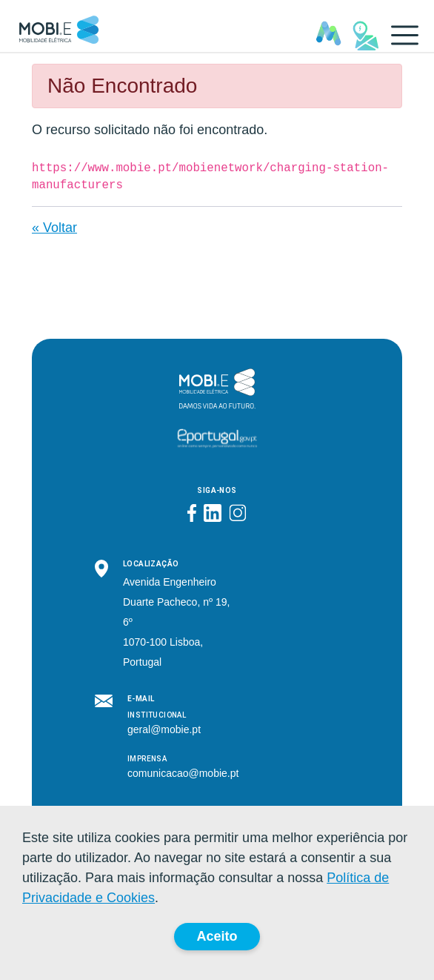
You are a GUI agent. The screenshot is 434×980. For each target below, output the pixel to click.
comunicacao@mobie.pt (183, 773)
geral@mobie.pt (164, 729)
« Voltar (54, 228)
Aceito (217, 936)
